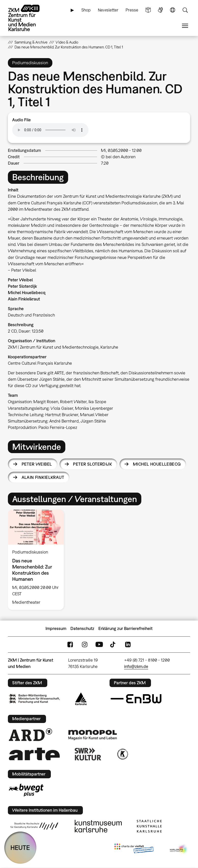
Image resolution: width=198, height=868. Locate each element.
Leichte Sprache (148, 10)
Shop (86, 10)
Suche (185, 10)
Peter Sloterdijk (92, 464)
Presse (132, 10)
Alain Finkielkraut (43, 477)
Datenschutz (82, 628)
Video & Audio (67, 42)
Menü (185, 26)
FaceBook (70, 645)
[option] (38, 560)
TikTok (113, 645)
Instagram (85, 645)
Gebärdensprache (160, 10)
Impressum (56, 628)
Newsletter (108, 10)
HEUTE (20, 847)
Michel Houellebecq (157, 464)
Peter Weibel (37, 464)
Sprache (173, 10)
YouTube (99, 645)
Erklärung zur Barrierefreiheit (125, 628)
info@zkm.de (136, 666)
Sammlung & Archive (31, 42)
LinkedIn (128, 645)
